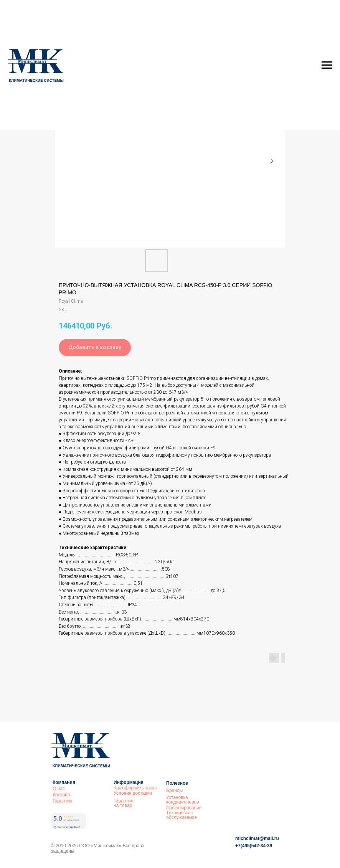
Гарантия (62, 801)
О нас (59, 789)
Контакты (63, 795)
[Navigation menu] (327, 65)
